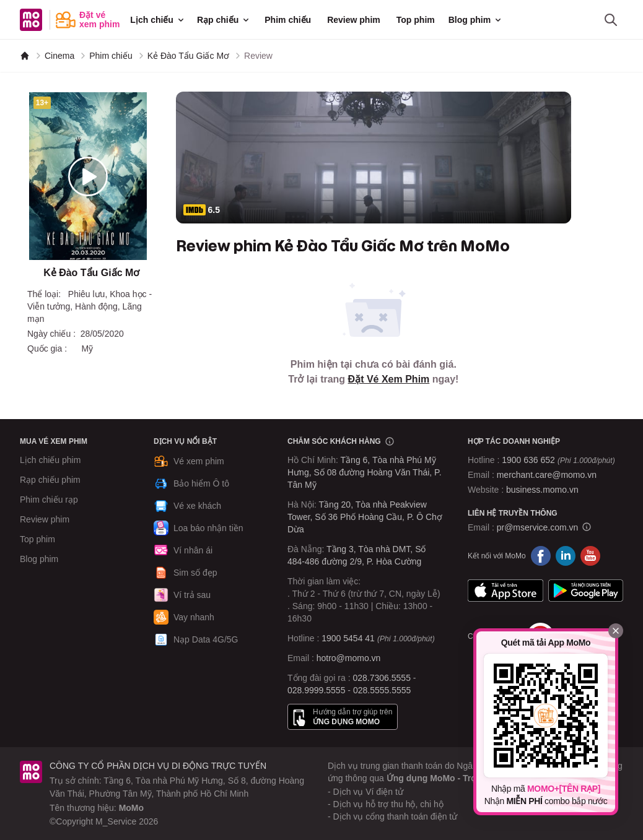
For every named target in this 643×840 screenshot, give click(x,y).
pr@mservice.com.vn (538, 527)
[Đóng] (616, 631)
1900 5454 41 (348, 638)
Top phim (416, 20)
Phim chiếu (288, 20)
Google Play (586, 591)
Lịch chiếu (158, 20)
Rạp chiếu (224, 20)
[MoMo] (25, 56)
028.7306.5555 (382, 678)
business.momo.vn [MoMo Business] (542, 490)
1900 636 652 (558, 460)
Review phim (354, 20)
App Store (505, 591)
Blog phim (476, 20)
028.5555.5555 (382, 690)
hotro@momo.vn (349, 658)
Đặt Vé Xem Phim (389, 379)
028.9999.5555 (316, 690)
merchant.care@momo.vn (547, 475)
